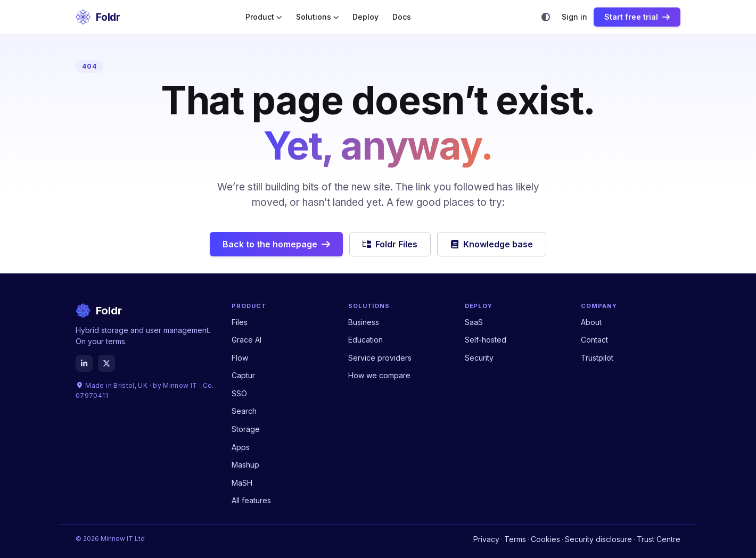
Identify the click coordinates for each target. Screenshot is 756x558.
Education (365, 340)
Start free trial (637, 17)
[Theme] (546, 17)
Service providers (380, 358)
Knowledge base (492, 244)
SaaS (474, 322)
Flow (240, 358)
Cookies (545, 539)
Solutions (318, 17)
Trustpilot (597, 358)
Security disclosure (598, 539)
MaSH (242, 483)
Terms (515, 539)
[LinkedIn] (84, 363)
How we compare (379, 375)
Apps (241, 447)
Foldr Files (390, 244)
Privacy (486, 539)
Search (244, 411)
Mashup (245, 465)
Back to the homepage (276, 244)
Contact (594, 340)
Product (264, 17)
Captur (243, 375)
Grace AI (246, 340)
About (591, 322)
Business (364, 322)
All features (251, 500)
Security (479, 358)
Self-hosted (486, 340)
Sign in (574, 17)
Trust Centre (659, 539)
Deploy (365, 17)
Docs (402, 17)
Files (240, 322)
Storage (246, 429)
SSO (239, 393)
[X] (106, 363)
